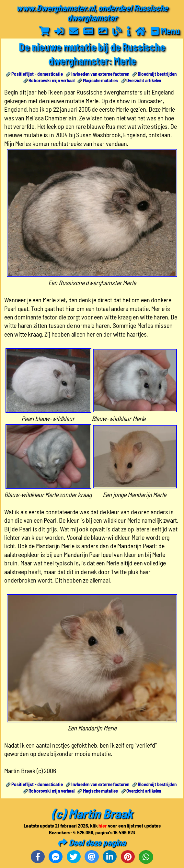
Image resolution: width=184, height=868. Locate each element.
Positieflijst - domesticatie (37, 74)
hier (103, 825)
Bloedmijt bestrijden (157, 74)
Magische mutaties (100, 80)
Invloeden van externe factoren (100, 74)
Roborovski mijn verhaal (51, 80)
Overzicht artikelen (144, 80)
